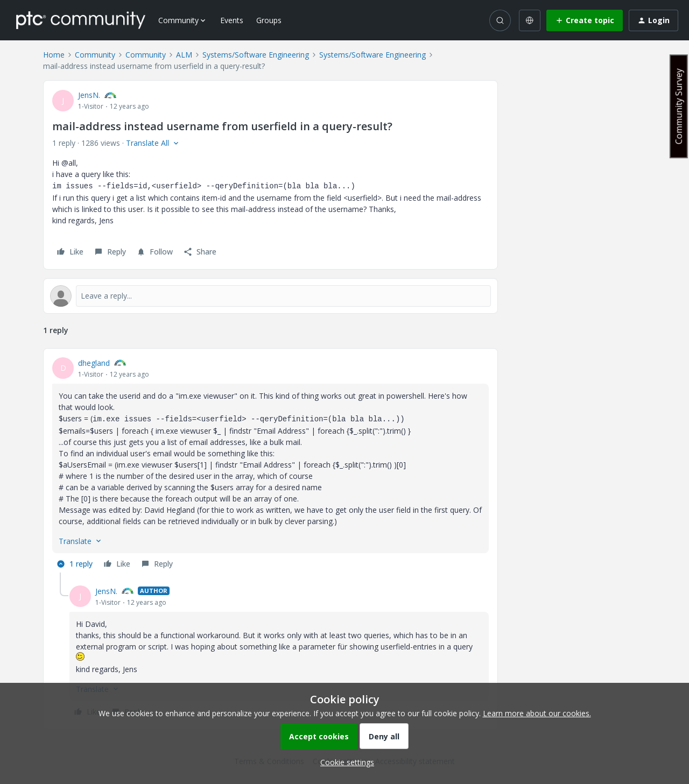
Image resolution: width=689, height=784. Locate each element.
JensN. (89, 95)
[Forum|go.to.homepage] (81, 20)
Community (95, 55)
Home (54, 55)
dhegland (94, 363)
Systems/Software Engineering (256, 55)
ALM (184, 55)
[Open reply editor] (270, 296)
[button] (585, 20)
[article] (270, 465)
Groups (269, 20)
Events (232, 20)
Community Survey (679, 106)
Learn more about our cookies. (537, 713)
